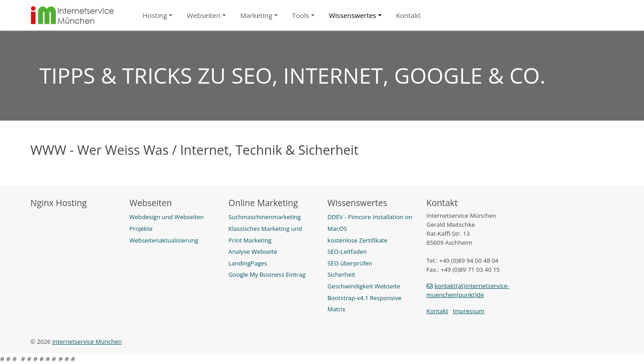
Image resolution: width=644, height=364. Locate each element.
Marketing (257, 15)
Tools (301, 15)
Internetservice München (87, 342)
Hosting (155, 15)
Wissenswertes (353, 15)
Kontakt (408, 15)
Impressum (468, 311)
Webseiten (204, 15)
